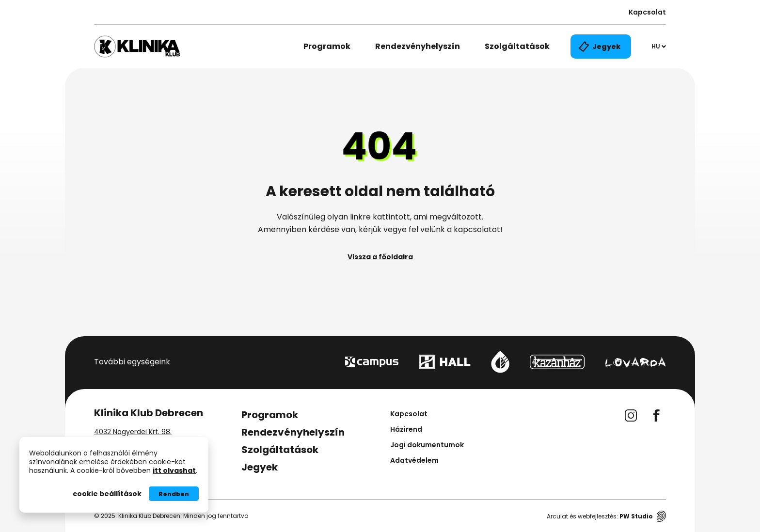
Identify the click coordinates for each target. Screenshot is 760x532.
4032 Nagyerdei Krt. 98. (133, 432)
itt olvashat (174, 470)
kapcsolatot (477, 229)
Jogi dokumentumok (427, 445)
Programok (327, 46)
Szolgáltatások (517, 46)
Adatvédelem (414, 460)
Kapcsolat (647, 12)
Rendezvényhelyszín (418, 46)
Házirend (406, 429)
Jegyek (260, 467)
